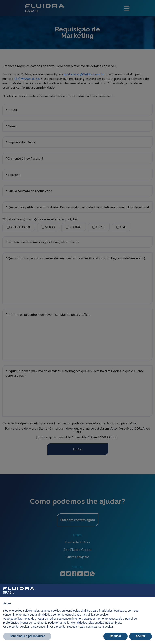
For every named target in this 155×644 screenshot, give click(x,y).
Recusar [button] (115, 636)
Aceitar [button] (141, 636)
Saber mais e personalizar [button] (27, 636)
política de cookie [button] (97, 615)
